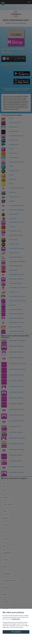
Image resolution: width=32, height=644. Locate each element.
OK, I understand (16, 632)
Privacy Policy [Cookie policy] (16, 619)
